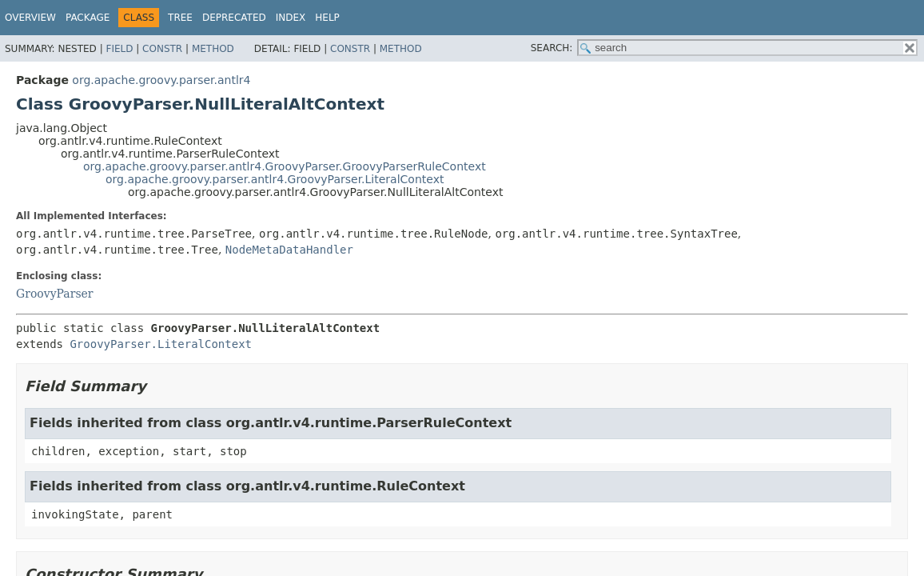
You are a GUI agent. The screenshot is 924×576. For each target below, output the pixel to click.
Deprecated (234, 18)
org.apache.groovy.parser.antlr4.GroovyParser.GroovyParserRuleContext (285, 166)
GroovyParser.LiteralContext (161, 344)
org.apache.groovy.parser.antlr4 (161, 80)
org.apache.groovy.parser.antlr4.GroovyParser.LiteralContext (275, 179)
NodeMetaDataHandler (289, 250)
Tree (180, 18)
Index (291, 18)
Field (119, 49)
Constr (162, 49)
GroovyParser (55, 294)
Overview (30, 18)
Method (213, 49)
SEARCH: (552, 48)
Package (88, 18)
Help (327, 18)
